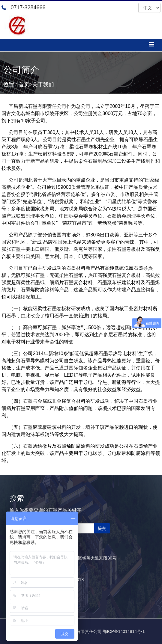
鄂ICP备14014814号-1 (124, 631)
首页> (26, 85)
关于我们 (43, 85)
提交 (102, 528)
